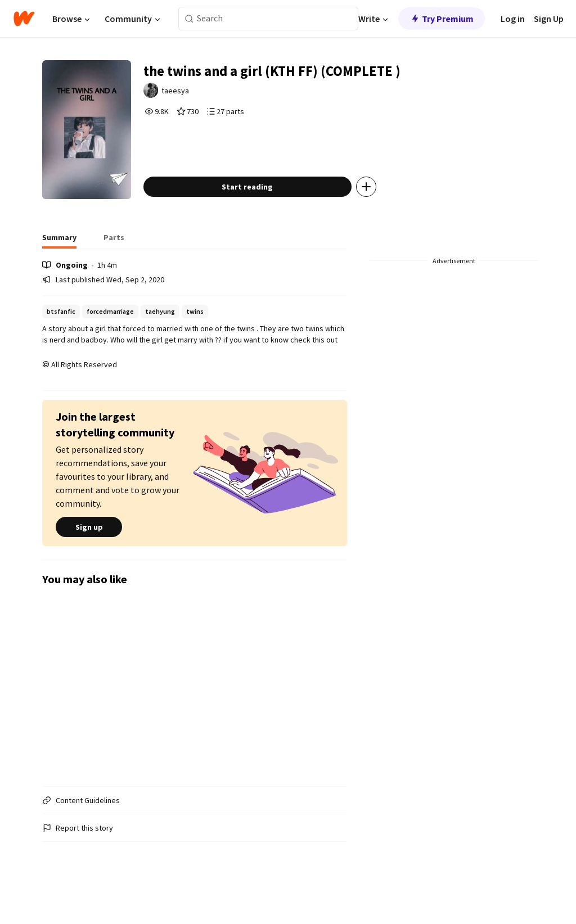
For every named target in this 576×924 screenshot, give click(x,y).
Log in (513, 19)
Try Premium (442, 19)
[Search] (189, 19)
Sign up (89, 551)
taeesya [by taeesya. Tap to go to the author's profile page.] (194, 94)
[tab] (59, 264)
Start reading (264, 210)
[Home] (24, 19)
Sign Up (549, 19)
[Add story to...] (383, 210)
